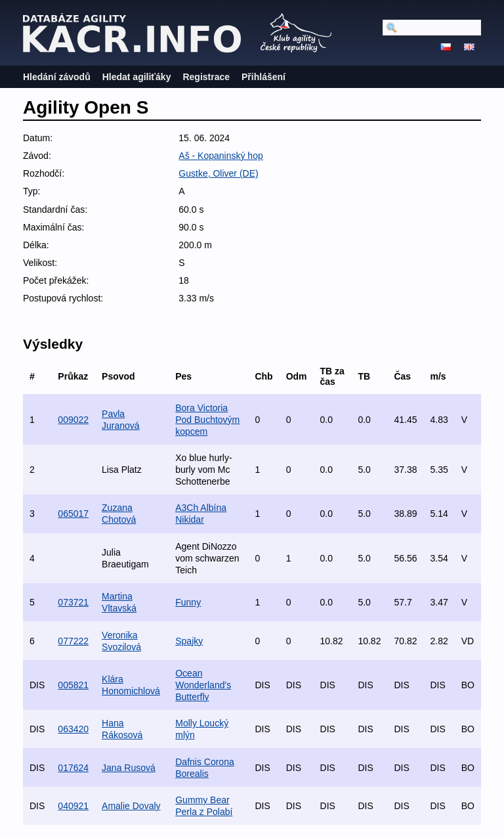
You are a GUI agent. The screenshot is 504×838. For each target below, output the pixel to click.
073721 (73, 602)
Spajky (189, 641)
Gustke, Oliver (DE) (218, 173)
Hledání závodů (57, 77)
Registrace (206, 77)
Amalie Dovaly (131, 806)
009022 (73, 420)
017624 (73, 768)
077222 (73, 641)
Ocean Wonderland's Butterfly (203, 685)
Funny (188, 602)
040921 (73, 806)
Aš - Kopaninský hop (220, 156)
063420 (73, 729)
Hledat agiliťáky (137, 77)
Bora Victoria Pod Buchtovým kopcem (207, 420)
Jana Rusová (129, 768)
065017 (73, 514)
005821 (73, 685)
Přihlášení (263, 77)
